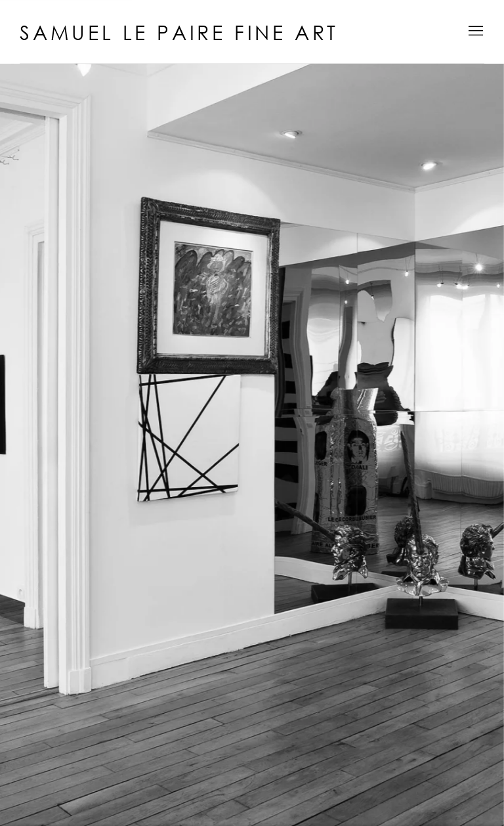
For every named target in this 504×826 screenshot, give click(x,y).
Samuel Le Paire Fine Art (179, 33)
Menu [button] (474, 32)
